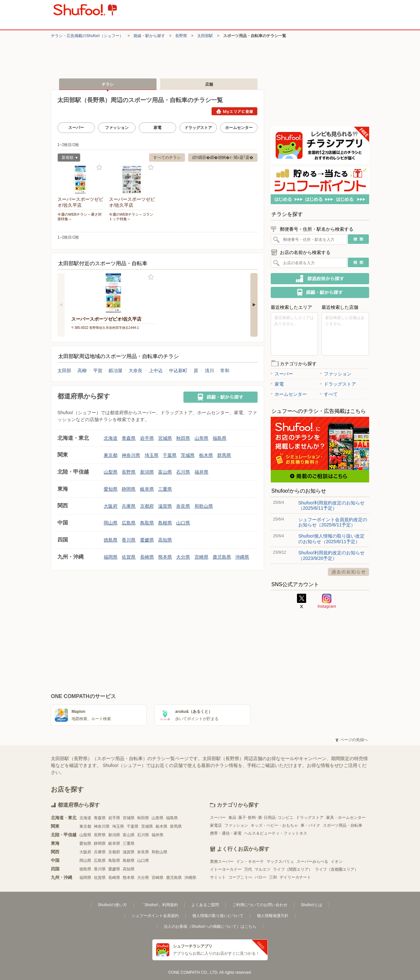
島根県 (165, 523)
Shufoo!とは (312, 905)
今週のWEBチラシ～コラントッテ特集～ (131, 217)
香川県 (129, 540)
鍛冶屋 (115, 371)
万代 (248, 869)
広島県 (129, 523)
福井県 (201, 472)
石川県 (183, 472)
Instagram (327, 601)
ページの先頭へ (352, 740)
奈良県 (183, 506)
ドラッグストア (198, 128)
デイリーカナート (295, 877)
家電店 (216, 825)
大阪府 (111, 506)
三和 (273, 877)
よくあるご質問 (205, 905)
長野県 (181, 36)
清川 (209, 371)
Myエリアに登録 (234, 111)
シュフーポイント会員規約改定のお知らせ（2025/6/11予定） (333, 522)
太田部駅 (205, 36)
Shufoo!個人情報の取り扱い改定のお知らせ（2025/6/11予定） (331, 539)
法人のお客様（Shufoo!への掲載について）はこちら (210, 927)
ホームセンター (239, 128)
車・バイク (310, 825)
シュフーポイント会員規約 (155, 916)
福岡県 (111, 557)
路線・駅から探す (149, 36)
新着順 (68, 158)
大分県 (183, 557)
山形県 (201, 438)
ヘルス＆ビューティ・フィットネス (276, 833)
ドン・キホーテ (250, 862)
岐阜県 (147, 489)
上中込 (156, 371)
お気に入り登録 (99, 168)
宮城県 (165, 438)
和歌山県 (204, 506)
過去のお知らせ (348, 572)
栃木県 (206, 455)
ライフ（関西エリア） (293, 869)
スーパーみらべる (312, 862)
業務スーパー (222, 862)
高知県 (165, 540)
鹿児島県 (222, 557)
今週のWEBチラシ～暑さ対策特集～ (80, 217)
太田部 (64, 371)
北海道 (111, 438)
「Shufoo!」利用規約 (159, 905)
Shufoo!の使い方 (112, 905)
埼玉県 (152, 455)
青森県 (129, 438)
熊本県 (165, 557)
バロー (261, 877)
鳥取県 (147, 523)
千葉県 (170, 455)
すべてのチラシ (167, 158)
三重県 (165, 489)
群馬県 (224, 455)
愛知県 (111, 489)
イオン (337, 862)
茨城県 (188, 455)
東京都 (111, 455)
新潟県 (147, 472)
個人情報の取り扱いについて (218, 916)
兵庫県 (129, 506)
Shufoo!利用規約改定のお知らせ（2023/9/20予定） (331, 555)
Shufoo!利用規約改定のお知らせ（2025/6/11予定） (331, 505)
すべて (329, 394)
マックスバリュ (280, 862)
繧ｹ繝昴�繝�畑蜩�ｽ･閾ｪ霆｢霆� (223, 158)
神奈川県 (131, 455)
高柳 (82, 371)
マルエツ (262, 869)
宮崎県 (201, 557)
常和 (225, 371)
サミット (218, 877)
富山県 (165, 472)
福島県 (220, 438)
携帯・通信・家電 (226, 833)
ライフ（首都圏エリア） (337, 869)
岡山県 (111, 523)
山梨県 (111, 472)
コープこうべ (240, 877)
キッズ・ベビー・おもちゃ (274, 825)
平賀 (98, 371)
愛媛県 (147, 540)
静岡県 (129, 489)
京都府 (147, 506)
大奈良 (136, 371)
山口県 (183, 523)
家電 (157, 128)
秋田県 (183, 438)
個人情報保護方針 (273, 916)
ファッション (117, 128)
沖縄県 (242, 557)
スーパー (76, 128)
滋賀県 (165, 506)
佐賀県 (129, 557)
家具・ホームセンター (346, 818)
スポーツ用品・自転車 (343, 825)
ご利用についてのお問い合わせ (260, 905)
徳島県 (111, 540)
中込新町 (178, 371)
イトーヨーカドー (226, 869)
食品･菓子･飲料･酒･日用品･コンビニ (261, 818)
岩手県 (147, 438)
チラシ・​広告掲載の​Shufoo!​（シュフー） (87, 36)
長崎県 (147, 557)
